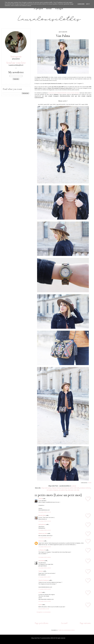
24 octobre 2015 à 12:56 (45, 601)
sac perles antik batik (73, 488)
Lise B (40, 592)
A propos (38, 8)
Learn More (81, 4)
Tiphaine (41, 571)
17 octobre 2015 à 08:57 (45, 577)
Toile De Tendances (44, 580)
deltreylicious (42, 524)
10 (88, 593)
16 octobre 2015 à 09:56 (45, 557)
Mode (49, 8)
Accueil (64, 623)
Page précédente (42, 623)
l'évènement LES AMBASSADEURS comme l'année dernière (64, 93)
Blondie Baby (42, 515)
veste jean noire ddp (73, 490)
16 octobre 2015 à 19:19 (45, 568)
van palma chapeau (52, 490)
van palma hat (63, 490)
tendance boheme (85, 488)
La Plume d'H (42, 550)
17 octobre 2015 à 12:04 (45, 589)
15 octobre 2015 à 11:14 (45, 512)
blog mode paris (46, 488)
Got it (88, 4)
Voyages (59, 8)
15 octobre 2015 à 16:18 (45, 538)
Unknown (41, 541)
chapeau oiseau (56, 488)
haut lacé (64, 488)
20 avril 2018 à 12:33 (44, 609)
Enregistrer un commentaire (44, 612)
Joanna (41, 499)
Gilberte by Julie (43, 533)
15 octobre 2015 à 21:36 (45, 547)
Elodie (90, 483)
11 (88, 605)
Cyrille (40, 605)
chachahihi (41, 561)
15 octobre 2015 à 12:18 (45, 521)
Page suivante (85, 623)
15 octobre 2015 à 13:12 (45, 530)
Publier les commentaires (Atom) (66, 630)
